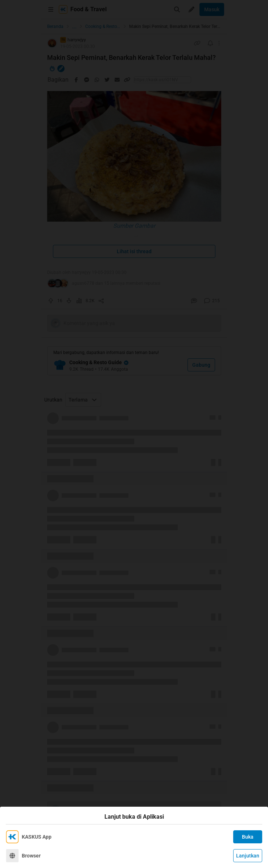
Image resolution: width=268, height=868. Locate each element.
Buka (248, 837)
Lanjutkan (248, 856)
